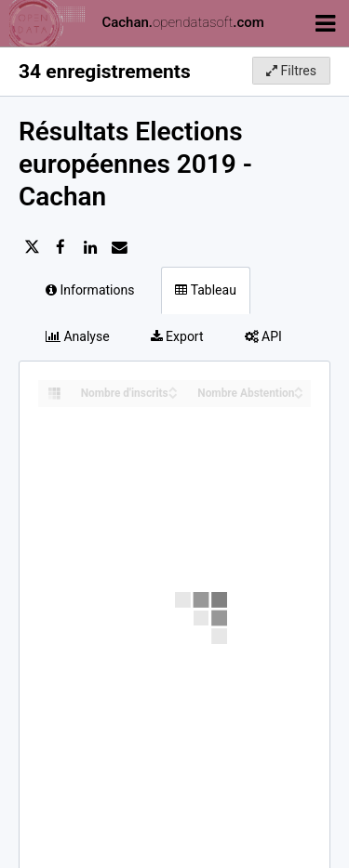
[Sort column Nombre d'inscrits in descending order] (173, 395)
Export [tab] (177, 336)
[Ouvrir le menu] (325, 23)
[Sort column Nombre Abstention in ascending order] (299, 388)
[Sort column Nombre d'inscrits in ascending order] (173, 388)
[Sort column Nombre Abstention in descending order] (299, 395)
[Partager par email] (119, 247)
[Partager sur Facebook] (60, 247)
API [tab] (263, 336)
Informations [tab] (90, 290)
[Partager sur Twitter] (32, 247)
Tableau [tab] (205, 290)
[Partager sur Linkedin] (90, 247)
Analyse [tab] (78, 336)
